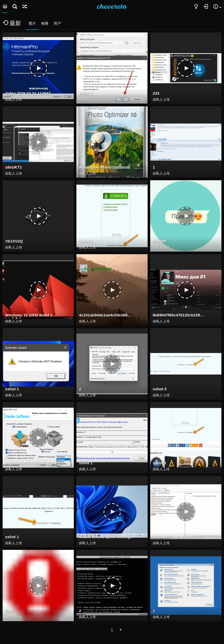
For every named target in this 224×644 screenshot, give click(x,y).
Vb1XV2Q (14, 241)
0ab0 (10, 611)
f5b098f (160, 241)
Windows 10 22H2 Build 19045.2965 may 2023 (32, 315)
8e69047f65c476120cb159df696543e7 (179, 315)
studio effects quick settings (105, 537)
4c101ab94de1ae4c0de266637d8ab (105, 315)
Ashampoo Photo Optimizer (105, 167)
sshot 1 (86, 93)
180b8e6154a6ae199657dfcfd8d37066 (179, 537)
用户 (57, 23)
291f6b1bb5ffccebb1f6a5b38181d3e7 (32, 463)
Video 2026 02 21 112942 (28, 93)
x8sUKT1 (14, 167)
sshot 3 (160, 389)
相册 (45, 23)
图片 (32, 23)
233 (156, 93)
